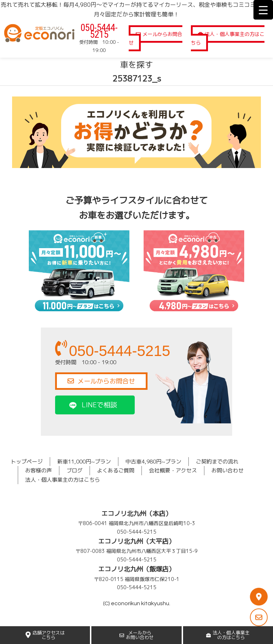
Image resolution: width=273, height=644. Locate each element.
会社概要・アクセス (173, 470)
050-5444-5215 (99, 31)
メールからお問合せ (156, 38)
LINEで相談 (92, 405)
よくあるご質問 (116, 470)
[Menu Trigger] (263, 10)
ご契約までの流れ (217, 462)
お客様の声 (39, 470)
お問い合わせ (227, 470)
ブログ (74, 470)
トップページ (27, 462)
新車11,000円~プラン (84, 462)
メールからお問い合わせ (136, 635)
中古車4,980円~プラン (153, 462)
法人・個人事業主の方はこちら (228, 38)
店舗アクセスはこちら (45, 635)
